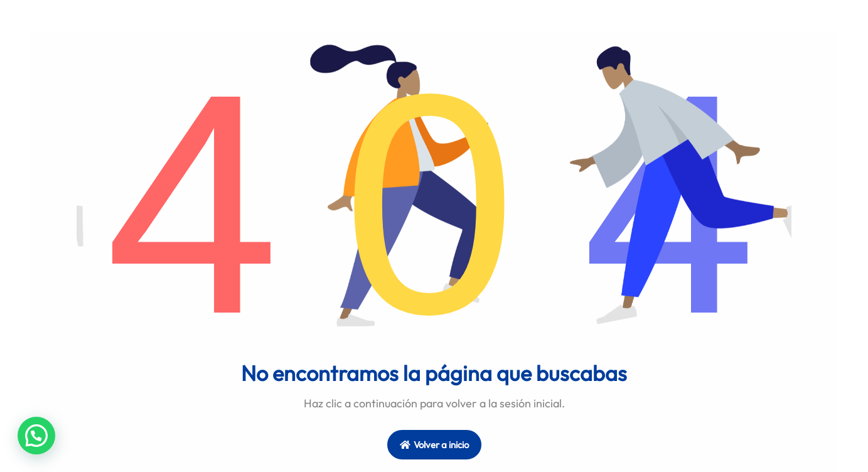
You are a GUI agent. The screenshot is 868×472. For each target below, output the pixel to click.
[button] (36, 436)
